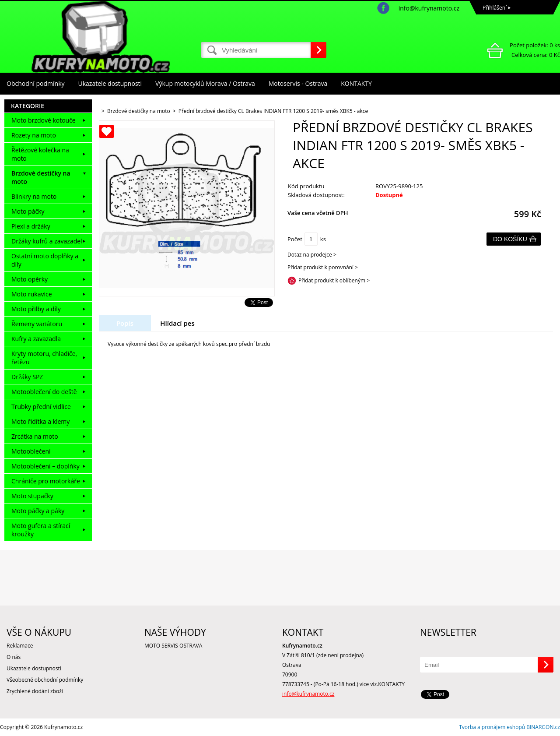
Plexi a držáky (31, 226)
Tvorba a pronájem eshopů (492, 727)
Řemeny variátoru (37, 324)
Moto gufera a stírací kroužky (41, 530)
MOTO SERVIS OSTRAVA (173, 646)
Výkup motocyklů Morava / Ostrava (205, 83)
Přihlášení (495, 8)
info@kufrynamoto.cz (429, 8)
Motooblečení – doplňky (45, 466)
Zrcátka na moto (35, 436)
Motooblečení (31, 451)
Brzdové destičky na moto (41, 177)
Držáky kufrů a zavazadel (47, 241)
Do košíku (510, 239)
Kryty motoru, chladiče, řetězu (44, 358)
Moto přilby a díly (36, 309)
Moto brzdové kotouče (44, 120)
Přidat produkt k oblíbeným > (334, 280)
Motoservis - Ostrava (298, 83)
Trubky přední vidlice (41, 407)
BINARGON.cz (543, 727)
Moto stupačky (32, 496)
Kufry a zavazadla (36, 339)
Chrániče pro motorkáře (46, 481)
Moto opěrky (30, 279)
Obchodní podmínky (36, 83)
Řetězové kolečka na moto (40, 154)
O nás (14, 657)
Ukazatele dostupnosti (110, 83)
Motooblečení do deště (44, 392)
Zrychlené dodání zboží (35, 691)
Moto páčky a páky (38, 511)
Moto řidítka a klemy (40, 421)
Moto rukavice (32, 294)
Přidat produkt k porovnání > (323, 267)
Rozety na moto (34, 135)
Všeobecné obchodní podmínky (45, 680)
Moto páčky (28, 211)
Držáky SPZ (27, 377)
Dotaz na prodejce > (312, 255)
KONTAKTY (356, 83)
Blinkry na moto (34, 196)
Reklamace (20, 646)
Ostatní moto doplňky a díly (45, 260)
